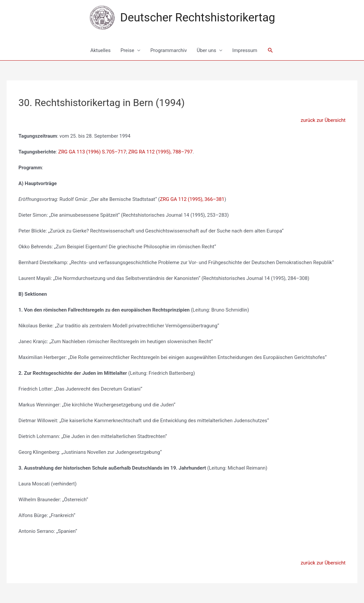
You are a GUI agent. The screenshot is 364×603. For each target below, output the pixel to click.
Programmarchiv (168, 50)
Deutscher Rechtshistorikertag (198, 18)
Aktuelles (100, 50)
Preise (127, 50)
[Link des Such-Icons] (270, 50)
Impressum (245, 50)
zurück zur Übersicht (323, 120)
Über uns (206, 50)
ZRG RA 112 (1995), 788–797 (161, 152)
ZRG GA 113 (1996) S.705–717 (92, 152)
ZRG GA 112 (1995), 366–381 (192, 199)
